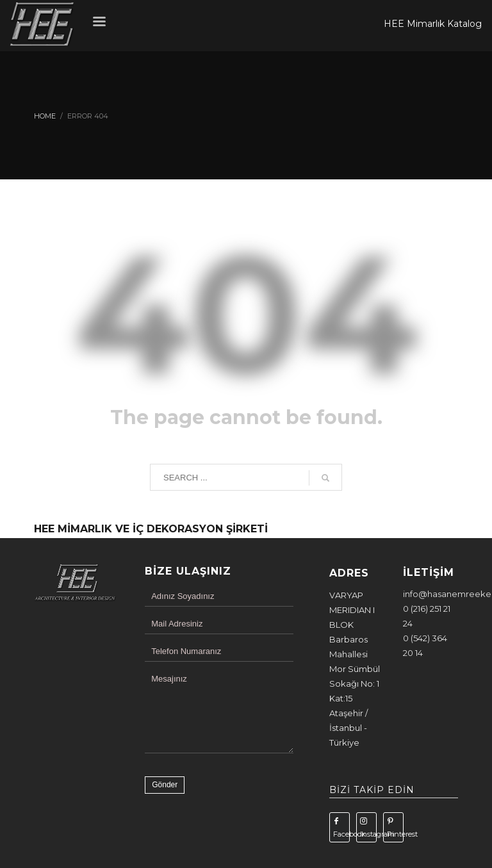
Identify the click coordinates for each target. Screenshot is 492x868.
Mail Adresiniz (177, 624)
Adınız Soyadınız (183, 596)
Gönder (165, 785)
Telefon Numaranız (186, 651)
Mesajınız (169, 679)
